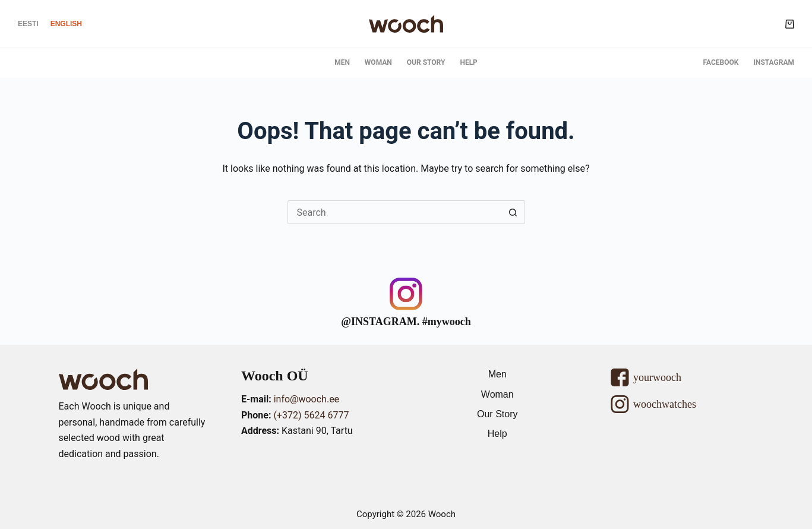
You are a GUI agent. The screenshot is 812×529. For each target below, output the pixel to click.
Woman (378, 62)
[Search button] (513, 212)
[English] (66, 24)
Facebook (721, 62)
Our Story (426, 62)
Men (342, 62)
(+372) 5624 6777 (311, 415)
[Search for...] (394, 212)
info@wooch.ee (307, 399)
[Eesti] (28, 24)
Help (468, 62)
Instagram (774, 62)
